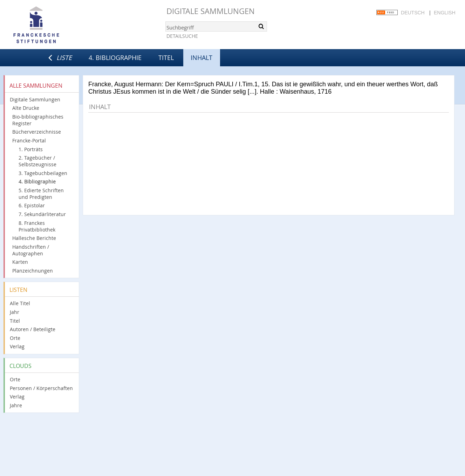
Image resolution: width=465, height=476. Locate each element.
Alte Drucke (26, 108)
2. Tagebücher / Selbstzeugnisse (37, 161)
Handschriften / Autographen (31, 250)
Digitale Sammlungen (211, 11)
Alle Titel (20, 303)
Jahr (15, 312)
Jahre (16, 405)
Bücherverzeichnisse (37, 132)
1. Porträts (31, 149)
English (445, 13)
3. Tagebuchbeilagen (43, 173)
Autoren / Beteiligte (33, 329)
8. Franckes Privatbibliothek (37, 226)
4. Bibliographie (115, 58)
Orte (15, 338)
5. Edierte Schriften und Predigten (41, 194)
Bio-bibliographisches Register (38, 120)
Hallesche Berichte (34, 238)
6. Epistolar (32, 205)
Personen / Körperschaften (41, 388)
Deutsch (413, 13)
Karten (20, 262)
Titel (166, 58)
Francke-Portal (29, 140)
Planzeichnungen (33, 271)
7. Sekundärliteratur (42, 214)
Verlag (17, 346)
